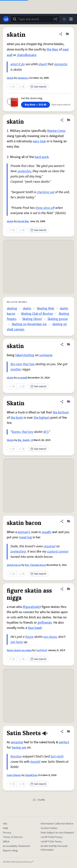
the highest (42, 418)
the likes (52, 49)
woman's (24, 532)
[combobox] (35, 19)
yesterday (24, 171)
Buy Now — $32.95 (35, 105)
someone (46, 355)
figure (29, 637)
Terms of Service (13, 837)
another (16, 369)
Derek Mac (23, 221)
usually (46, 532)
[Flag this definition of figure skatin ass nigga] (68, 589)
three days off (45, 208)
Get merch (38, 87)
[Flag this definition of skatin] (67, 34)
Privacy (7, 833)
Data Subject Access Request (57, 833)
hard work (42, 157)
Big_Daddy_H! (26, 440)
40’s (46, 432)
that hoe (29, 364)
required (49, 546)
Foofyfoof (41, 650)
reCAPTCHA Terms (51, 842)
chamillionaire (27, 55)
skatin (10, 78)
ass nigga (50, 637)
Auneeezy (23, 78)
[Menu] (71, 19)
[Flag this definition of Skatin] (68, 402)
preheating (18, 552)
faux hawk (35, 628)
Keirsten (16, 756)
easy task (39, 141)
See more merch (61, 105)
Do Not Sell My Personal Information (54, 848)
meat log (26, 537)
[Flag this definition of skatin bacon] (68, 521)
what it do (18, 64)
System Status (49, 828)
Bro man (16, 364)
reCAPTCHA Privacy (52, 837)
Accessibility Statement (16, 846)
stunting (28, 355)
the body (17, 418)
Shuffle (39, 800)
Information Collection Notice (57, 824)
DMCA (6, 842)
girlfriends (45, 623)
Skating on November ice (29, 324)
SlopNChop (31, 775)
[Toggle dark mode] (64, 19)
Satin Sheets (14, 775)
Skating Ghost (32, 319)
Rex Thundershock (35, 565)
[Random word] (55, 19)
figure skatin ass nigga (19, 650)
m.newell (22, 378)
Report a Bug (10, 851)
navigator (61, 64)
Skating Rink (45, 308)
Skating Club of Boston (37, 314)
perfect (64, 742)
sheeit (43, 64)
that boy (27, 432)
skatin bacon (14, 565)
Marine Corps (56, 131)
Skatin (10, 440)
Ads (5, 824)
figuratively (32, 607)
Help (6, 828)
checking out (46, 192)
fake (18, 355)
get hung (17, 642)
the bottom (61, 412)
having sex (19, 747)
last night (57, 756)
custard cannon (58, 552)
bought (35, 762)
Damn (16, 432)
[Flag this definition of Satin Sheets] (68, 731)
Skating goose (58, 319)
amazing (17, 742)
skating (12, 308)
